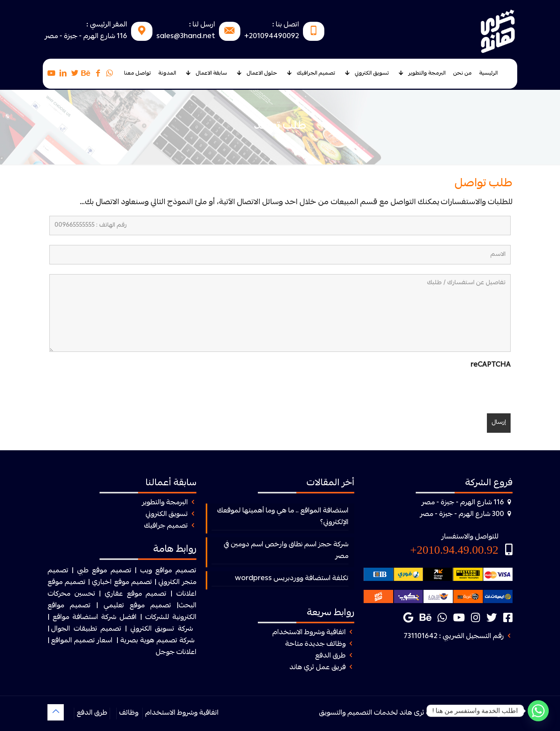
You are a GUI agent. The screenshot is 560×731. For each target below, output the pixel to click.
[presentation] (451, 388)
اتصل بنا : (286, 25)
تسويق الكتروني (167, 515)
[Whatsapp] (538, 711)
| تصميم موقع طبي (107, 571)
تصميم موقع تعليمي (137, 606)
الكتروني (169, 583)
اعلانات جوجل (176, 653)
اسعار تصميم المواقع (82, 641)
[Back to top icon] (56, 712)
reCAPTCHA (491, 365)
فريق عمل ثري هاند (318, 668)
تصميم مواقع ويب (168, 571)
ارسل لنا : (202, 25)
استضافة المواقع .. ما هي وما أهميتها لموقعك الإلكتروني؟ (283, 517)
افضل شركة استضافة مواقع (94, 618)
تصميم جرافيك (166, 526)
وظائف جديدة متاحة (315, 644)
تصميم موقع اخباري (122, 583)
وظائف (129, 713)
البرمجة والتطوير (165, 503)
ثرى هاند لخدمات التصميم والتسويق (372, 713)
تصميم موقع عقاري (136, 594)
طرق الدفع (330, 656)
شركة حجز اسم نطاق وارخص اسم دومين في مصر (286, 551)
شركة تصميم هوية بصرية (157, 641)
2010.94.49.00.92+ (454, 550)
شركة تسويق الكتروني (162, 629)
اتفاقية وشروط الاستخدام (309, 633)
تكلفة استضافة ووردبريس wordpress (292, 579)
